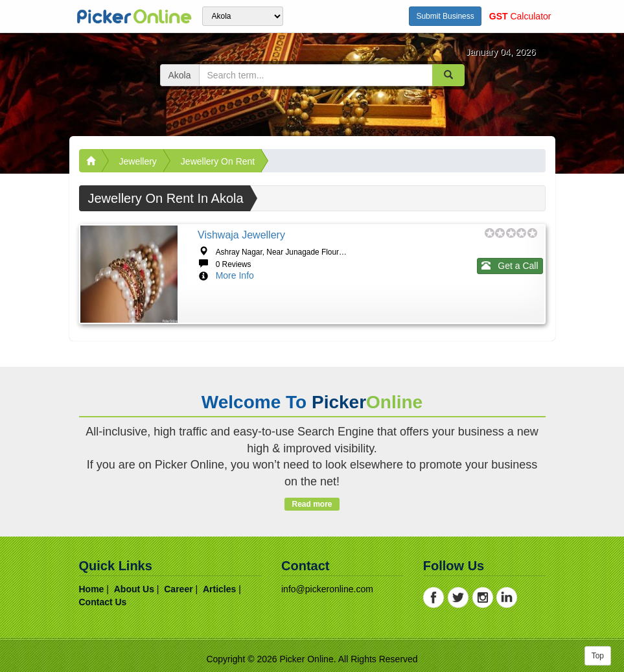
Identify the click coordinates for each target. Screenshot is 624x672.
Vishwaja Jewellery (241, 235)
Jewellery (138, 161)
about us (134, 589)
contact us (103, 602)
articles (219, 589)
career (178, 589)
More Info (235, 275)
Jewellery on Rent (218, 161)
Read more (312, 504)
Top (598, 656)
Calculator (520, 16)
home (92, 589)
